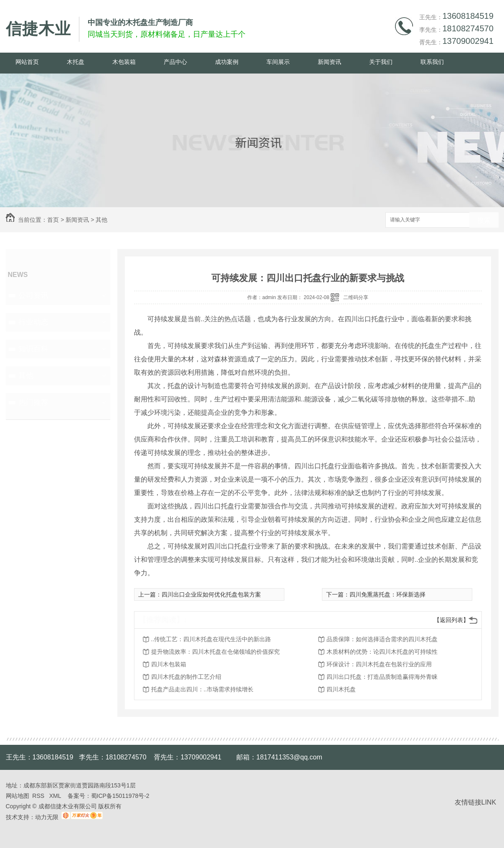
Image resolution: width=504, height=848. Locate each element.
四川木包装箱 (169, 664)
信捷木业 (38, 29)
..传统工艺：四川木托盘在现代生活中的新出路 (211, 639)
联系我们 (432, 62)
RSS (39, 796)
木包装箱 (124, 62)
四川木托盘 (341, 689)
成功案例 (227, 62)
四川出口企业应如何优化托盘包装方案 (211, 594)
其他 (101, 220)
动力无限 (47, 817)
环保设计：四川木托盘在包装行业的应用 (379, 664)
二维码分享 (356, 297)
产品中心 (175, 62)
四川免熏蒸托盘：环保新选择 (387, 594)
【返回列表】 (451, 620)
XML (56, 796)
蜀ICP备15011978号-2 (120, 796)
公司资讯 (33, 295)
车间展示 (278, 62)
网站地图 (18, 796)
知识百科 (33, 349)
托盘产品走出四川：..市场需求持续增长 (203, 689)
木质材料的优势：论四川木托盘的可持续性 (382, 652)
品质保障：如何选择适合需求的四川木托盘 (382, 639)
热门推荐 (33, 402)
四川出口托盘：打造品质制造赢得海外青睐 (382, 677)
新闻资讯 (329, 62)
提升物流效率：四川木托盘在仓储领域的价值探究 (215, 652)
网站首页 (27, 62)
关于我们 (381, 62)
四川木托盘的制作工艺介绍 (186, 677)
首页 (53, 220)
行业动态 (33, 322)
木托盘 (76, 62)
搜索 (484, 220)
